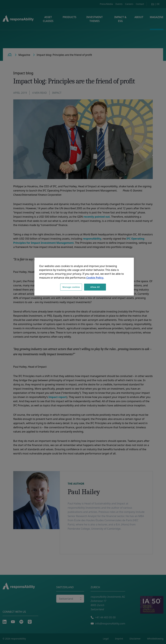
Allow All (95, 287)
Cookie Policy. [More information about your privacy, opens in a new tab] (95, 278)
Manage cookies (71, 287)
